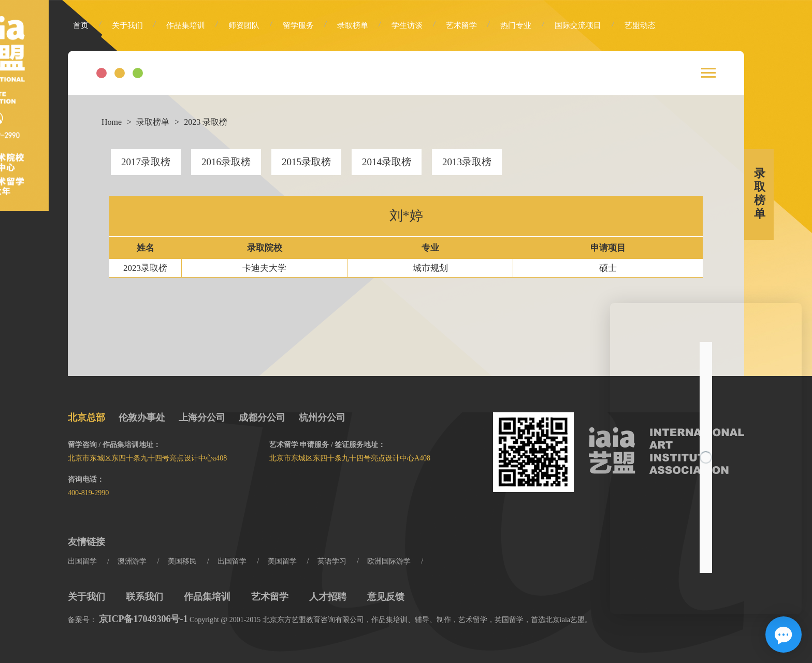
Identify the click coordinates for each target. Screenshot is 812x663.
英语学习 (332, 561)
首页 (81, 25)
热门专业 (516, 25)
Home (112, 122)
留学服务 (298, 25)
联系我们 (144, 597)
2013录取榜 (467, 162)
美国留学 (282, 561)
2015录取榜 (306, 162)
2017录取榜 (146, 162)
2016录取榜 (226, 162)
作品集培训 (186, 25)
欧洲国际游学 (389, 561)
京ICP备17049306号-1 (143, 619)
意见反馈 (386, 597)
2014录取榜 (387, 162)
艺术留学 (461, 25)
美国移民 (182, 561)
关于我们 (127, 25)
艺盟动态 (640, 25)
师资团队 (244, 25)
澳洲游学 (132, 561)
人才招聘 (328, 597)
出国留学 (82, 561)
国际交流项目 (578, 25)
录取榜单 (353, 25)
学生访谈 (407, 25)
